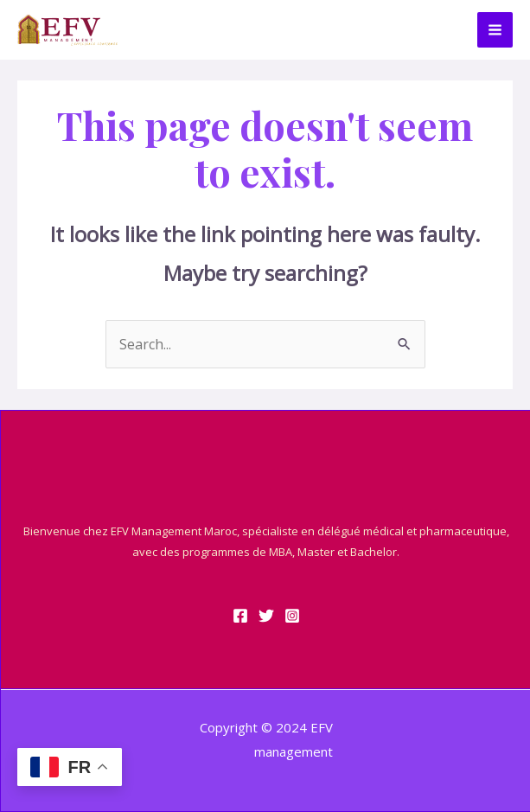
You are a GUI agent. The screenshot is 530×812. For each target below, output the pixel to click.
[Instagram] (292, 616)
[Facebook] (240, 616)
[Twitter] (266, 616)
